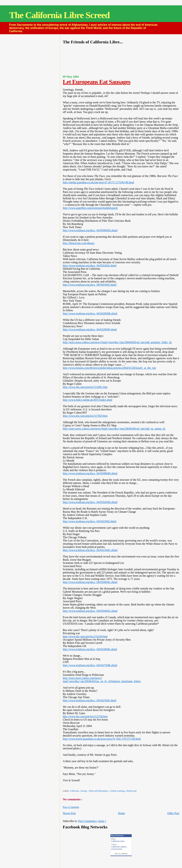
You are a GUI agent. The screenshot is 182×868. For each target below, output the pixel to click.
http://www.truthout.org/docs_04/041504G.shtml (90, 550)
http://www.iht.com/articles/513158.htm (85, 716)
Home (122, 813)
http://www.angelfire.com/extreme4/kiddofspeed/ (90, 208)
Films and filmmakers (99, 791)
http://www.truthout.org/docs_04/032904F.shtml (90, 329)
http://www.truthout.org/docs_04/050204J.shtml (90, 265)
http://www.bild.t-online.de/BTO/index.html (87, 400)
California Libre (118, 841)
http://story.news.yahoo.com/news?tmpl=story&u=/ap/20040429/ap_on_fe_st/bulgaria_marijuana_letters (102, 680)
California (75, 791)
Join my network (121, 854)
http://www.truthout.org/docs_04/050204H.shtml (90, 502)
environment (117, 849)
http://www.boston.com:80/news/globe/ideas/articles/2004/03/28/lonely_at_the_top (109, 368)
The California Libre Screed (59, 15)
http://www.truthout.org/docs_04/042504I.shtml (89, 700)
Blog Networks (117, 835)
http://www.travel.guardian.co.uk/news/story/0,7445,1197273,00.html (102, 739)
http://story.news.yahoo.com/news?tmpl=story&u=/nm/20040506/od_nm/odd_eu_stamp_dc (114, 429)
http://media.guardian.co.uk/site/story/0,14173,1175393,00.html (98, 182)
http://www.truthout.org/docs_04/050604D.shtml (90, 230)
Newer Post (69, 813)
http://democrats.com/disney (79, 243)
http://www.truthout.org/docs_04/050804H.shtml (90, 473)
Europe (84, 791)
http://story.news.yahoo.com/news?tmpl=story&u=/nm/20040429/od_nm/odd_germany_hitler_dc (117, 342)
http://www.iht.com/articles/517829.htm (85, 416)
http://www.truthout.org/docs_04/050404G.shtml (90, 611)
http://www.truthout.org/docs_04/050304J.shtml (90, 285)
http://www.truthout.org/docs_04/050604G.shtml (90, 582)
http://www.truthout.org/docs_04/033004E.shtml (90, 649)
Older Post (173, 813)
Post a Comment (71, 807)
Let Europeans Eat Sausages (97, 82)
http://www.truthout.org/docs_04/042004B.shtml (90, 313)
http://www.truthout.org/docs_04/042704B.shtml (90, 665)
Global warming (118, 791)
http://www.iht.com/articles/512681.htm (85, 387)
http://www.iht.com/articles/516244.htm (85, 636)
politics (124, 847)
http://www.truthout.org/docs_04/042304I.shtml (89, 521)
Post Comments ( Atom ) (92, 821)
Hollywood (131, 791)
